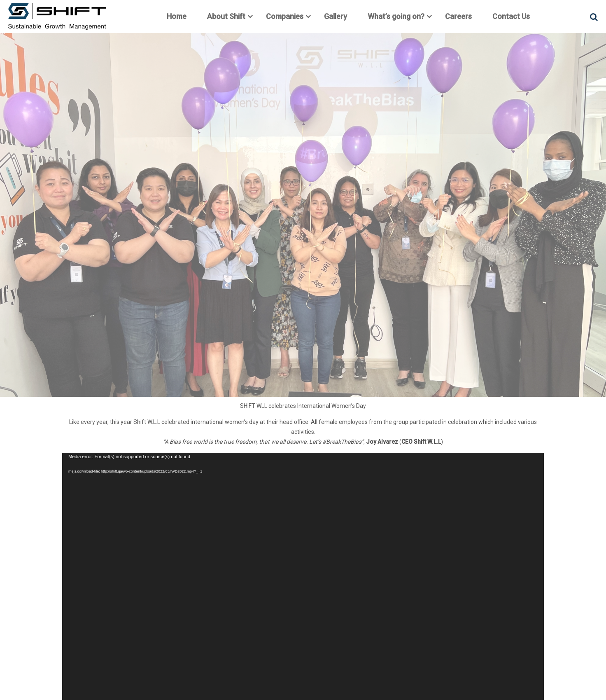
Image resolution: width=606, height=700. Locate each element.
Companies (285, 16)
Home (177, 16)
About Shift (226, 16)
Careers (458, 16)
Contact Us (511, 16)
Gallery (336, 16)
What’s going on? (396, 16)
